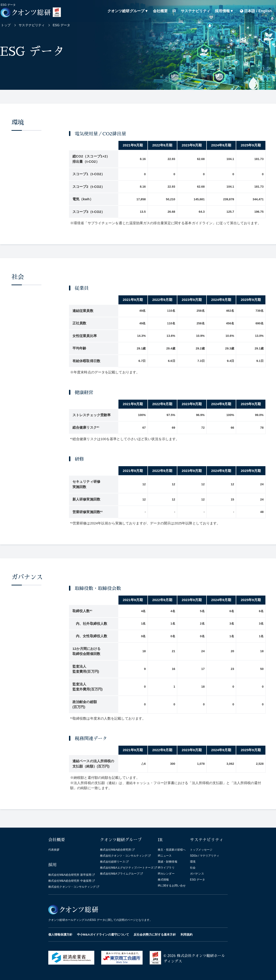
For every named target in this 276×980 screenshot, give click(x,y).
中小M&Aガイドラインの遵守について (103, 935)
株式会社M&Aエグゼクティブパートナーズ (127, 868)
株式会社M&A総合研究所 (116, 850)
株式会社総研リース (113, 862)
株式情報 (163, 880)
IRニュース (165, 856)
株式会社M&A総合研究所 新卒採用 (70, 875)
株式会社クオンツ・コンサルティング (72, 887)
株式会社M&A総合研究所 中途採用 (70, 881)
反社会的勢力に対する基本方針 (155, 935)
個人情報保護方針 (60, 935)
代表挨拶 (54, 850)
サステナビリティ (196, 11)
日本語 (250, 11)
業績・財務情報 (168, 862)
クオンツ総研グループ (126, 11)
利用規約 (187, 935)
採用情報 (222, 11)
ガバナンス (197, 874)
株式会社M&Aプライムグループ (120, 874)
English (265, 11)
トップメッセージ (201, 850)
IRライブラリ (166, 868)
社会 (193, 868)
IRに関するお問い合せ (172, 886)
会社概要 (160, 11)
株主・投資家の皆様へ (172, 850)
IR (174, 11)
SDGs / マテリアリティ (205, 856)
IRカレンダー (166, 874)
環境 (193, 862)
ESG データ (197, 880)
